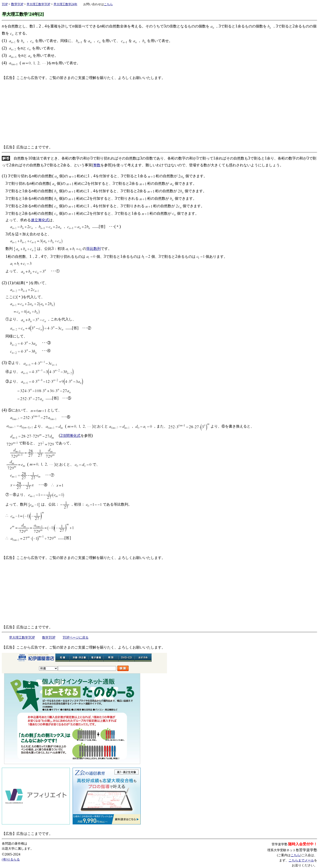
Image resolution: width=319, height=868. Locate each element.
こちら (295, 855)
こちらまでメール (301, 860)
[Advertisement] (138, 113)
